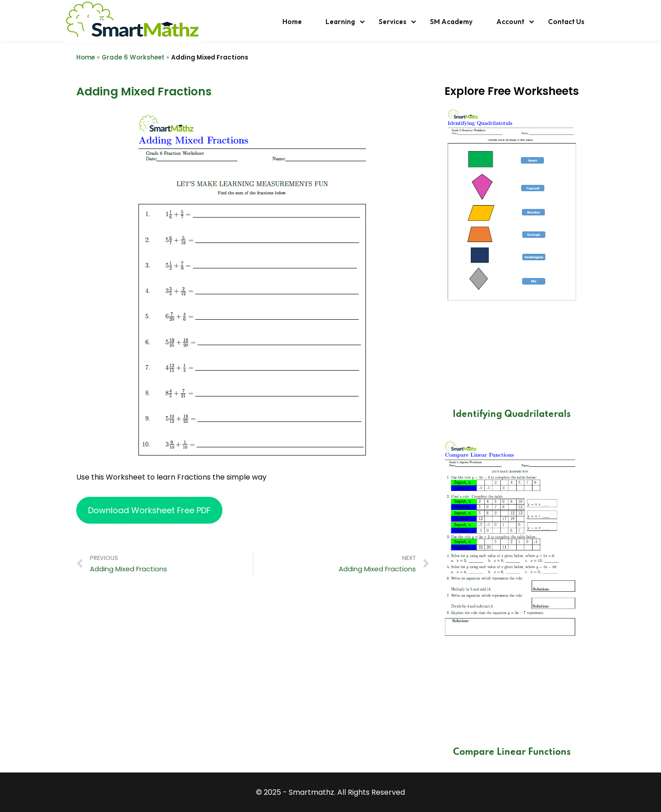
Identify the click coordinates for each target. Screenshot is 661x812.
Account (510, 22)
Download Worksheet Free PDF (149, 510)
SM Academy (451, 22)
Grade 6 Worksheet (133, 57)
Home (292, 22)
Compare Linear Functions (512, 753)
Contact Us (566, 22)
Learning (340, 22)
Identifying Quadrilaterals (512, 415)
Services (392, 22)
